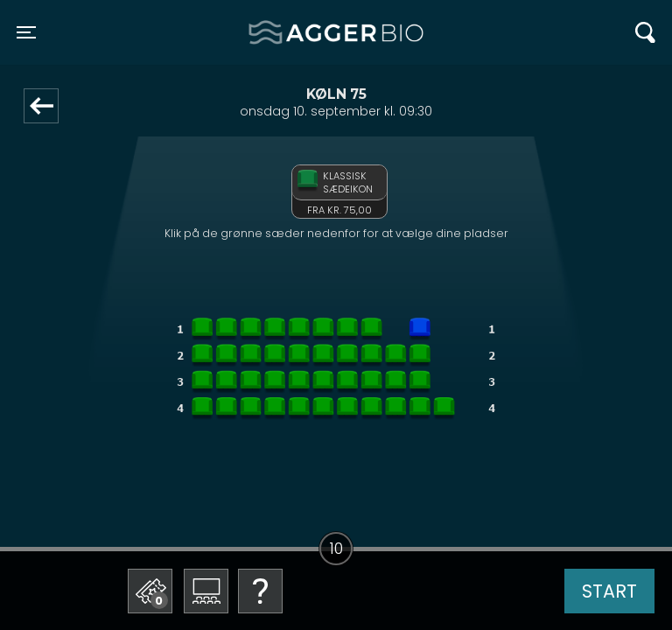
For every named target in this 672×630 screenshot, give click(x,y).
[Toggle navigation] (26, 32)
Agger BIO (291, 32)
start (609, 591)
